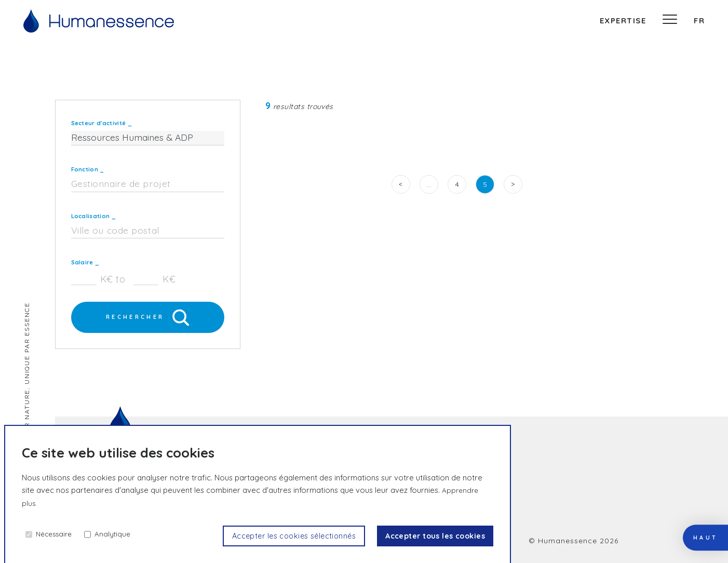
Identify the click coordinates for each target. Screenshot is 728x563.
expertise (623, 21)
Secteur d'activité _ (102, 123)
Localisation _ (93, 216)
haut (697, 511)
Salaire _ (85, 262)
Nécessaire (57, 534)
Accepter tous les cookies (429, 535)
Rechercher (148, 318)
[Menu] (670, 21)
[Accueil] (99, 21)
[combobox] (148, 184)
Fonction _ (88, 169)
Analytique (119, 534)
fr (699, 21)
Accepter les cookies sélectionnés (274, 535)
